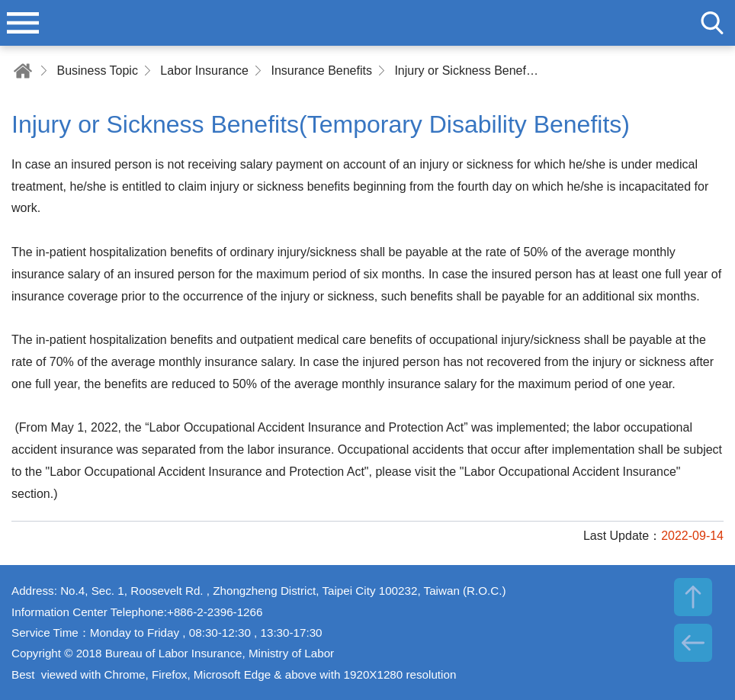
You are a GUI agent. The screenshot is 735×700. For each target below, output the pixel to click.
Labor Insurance (204, 71)
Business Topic (97, 71)
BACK (693, 643)
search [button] (712, 23)
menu (23, 23)
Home (23, 71)
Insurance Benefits (321, 71)
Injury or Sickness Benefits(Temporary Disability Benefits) (467, 71)
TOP (693, 597)
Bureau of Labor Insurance (367, 23)
